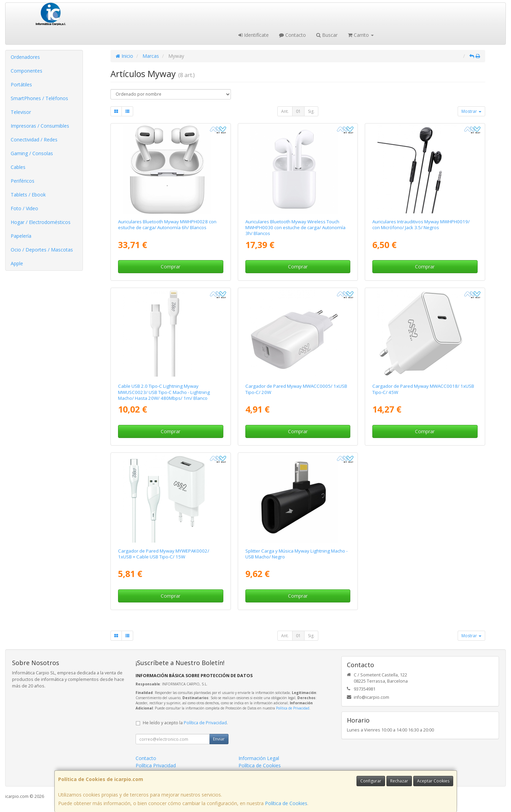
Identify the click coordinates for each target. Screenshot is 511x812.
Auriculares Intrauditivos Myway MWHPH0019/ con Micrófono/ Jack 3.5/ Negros (421, 225)
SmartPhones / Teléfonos (39, 98)
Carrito (361, 35)
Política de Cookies (286, 803)
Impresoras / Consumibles (40, 126)
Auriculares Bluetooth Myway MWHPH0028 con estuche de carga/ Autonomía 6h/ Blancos (167, 225)
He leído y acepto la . (185, 723)
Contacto (292, 35)
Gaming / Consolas (32, 153)
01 (298, 111)
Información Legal (259, 758)
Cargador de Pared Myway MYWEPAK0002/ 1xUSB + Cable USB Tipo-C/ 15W (164, 554)
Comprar (171, 266)
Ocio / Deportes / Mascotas (42, 250)
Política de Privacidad (293, 708)
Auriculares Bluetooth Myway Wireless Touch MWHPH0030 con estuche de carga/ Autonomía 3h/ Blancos (295, 228)
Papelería (21, 236)
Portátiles (21, 84)
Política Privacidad (156, 765)
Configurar (371, 781)
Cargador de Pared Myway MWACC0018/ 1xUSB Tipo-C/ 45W (423, 389)
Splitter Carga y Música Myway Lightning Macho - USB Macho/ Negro (296, 554)
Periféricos (23, 181)
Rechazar (399, 781)
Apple (17, 263)
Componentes (26, 71)
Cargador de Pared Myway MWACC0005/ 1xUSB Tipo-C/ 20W (296, 389)
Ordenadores (25, 57)
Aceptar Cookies (433, 781)
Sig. (311, 111)
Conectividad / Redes (34, 140)
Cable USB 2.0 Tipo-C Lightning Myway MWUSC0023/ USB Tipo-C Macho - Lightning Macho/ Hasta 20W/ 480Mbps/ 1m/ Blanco (164, 392)
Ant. (285, 111)
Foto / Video (24, 208)
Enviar (219, 739)
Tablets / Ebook (28, 195)
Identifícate (254, 35)
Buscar (327, 35)
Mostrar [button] (471, 111)
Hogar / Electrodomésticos (41, 222)
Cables (18, 167)
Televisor (21, 112)
